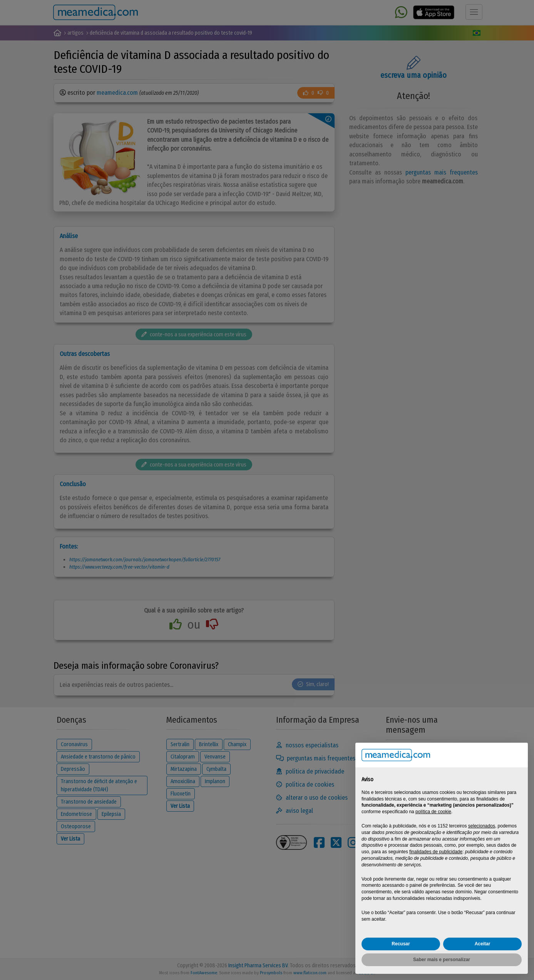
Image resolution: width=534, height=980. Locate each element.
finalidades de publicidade (436, 852)
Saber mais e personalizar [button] (442, 960)
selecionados (482, 826)
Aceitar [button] (483, 944)
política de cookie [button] (433, 812)
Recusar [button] (401, 944)
